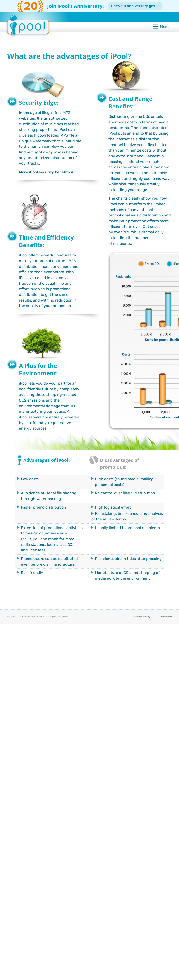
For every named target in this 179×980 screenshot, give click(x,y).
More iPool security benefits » (46, 172)
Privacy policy (141, 617)
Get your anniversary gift (133, 6)
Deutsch (167, 617)
